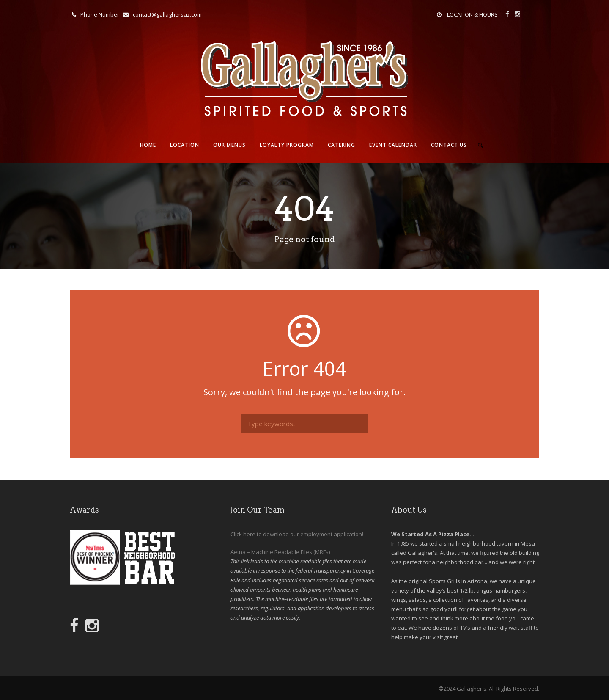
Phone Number (100, 14)
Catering (342, 145)
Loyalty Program (287, 145)
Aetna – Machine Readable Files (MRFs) (280, 552)
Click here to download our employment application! (297, 534)
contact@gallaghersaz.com (167, 14)
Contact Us (449, 145)
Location (185, 145)
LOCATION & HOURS (472, 14)
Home (148, 145)
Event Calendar (393, 145)
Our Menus (229, 145)
